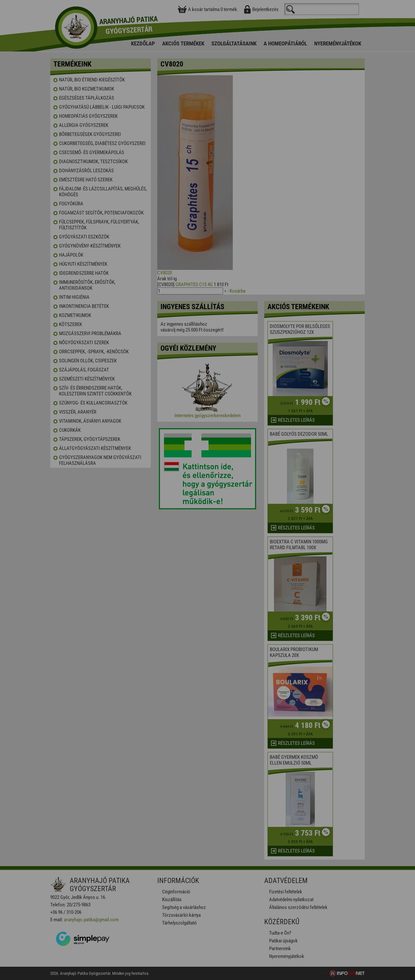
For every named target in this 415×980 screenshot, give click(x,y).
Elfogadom (182, 507)
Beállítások (232, 507)
